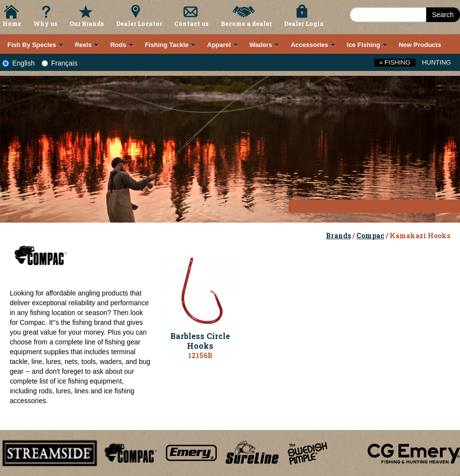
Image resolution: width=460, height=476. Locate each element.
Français (60, 63)
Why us (45, 23)
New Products (420, 45)
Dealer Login (304, 23)
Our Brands (87, 23)
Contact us (191, 23)
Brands (338, 236)
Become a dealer (246, 23)
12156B (200, 355)
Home (12, 23)
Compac (370, 236)
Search (443, 15)
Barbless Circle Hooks (200, 341)
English (19, 63)
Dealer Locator (139, 23)
